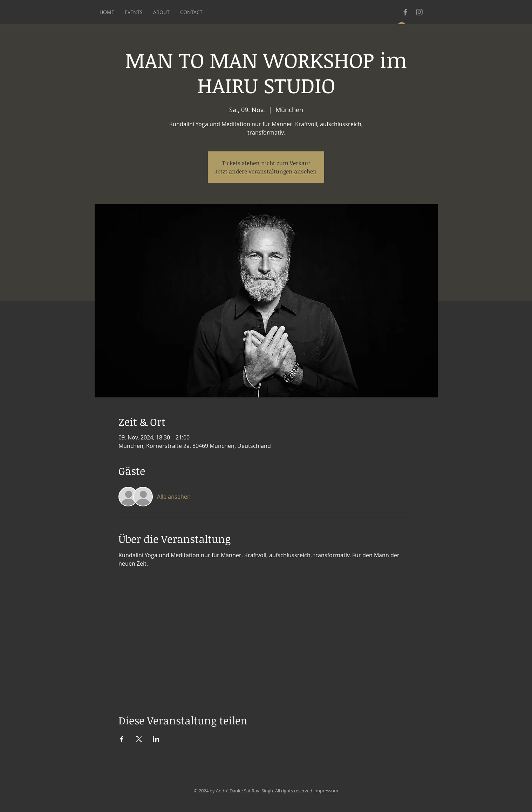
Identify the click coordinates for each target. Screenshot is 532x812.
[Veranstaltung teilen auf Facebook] (122, 739)
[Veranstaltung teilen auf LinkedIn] (156, 739)
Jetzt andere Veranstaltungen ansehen (266, 171)
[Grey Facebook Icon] (405, 12)
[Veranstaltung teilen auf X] (139, 739)
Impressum (326, 791)
